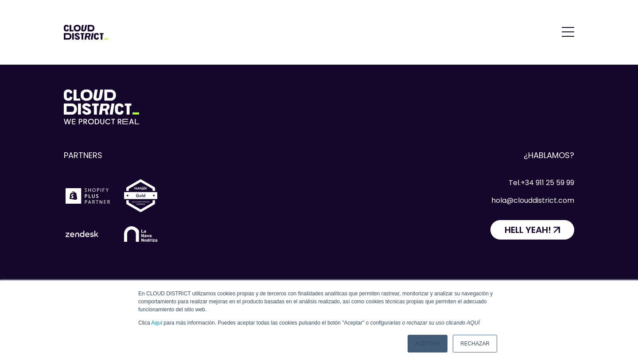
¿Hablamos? (549, 155)
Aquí (157, 323)
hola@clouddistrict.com (533, 200)
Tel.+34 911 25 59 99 (541, 183)
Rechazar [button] (475, 344)
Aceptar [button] (428, 344)
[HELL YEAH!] (532, 230)
